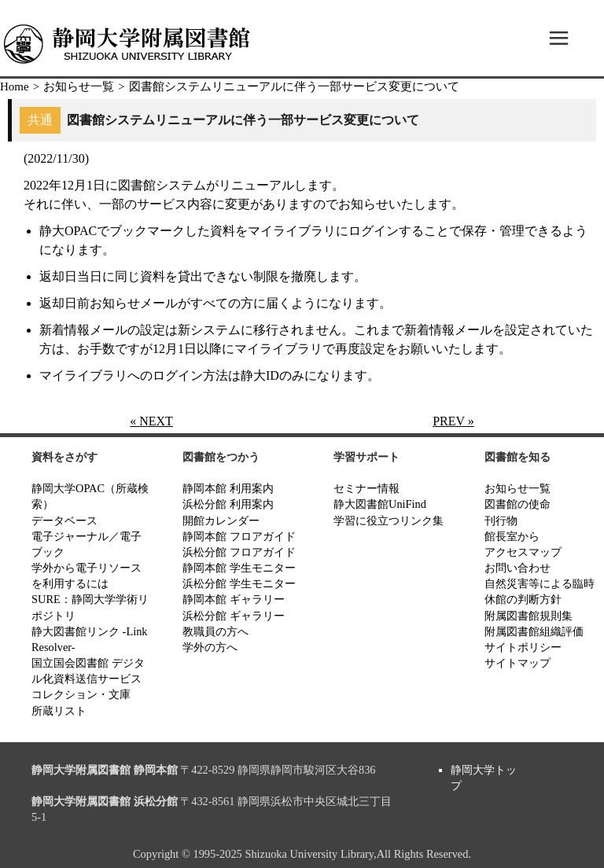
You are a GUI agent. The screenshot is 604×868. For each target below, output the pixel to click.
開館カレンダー (221, 520)
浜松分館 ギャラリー (234, 616)
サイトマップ (517, 663)
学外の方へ (210, 647)
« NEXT (151, 421)
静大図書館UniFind (380, 504)
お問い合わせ (517, 568)
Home (15, 86)
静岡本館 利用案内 (228, 488)
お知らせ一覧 (79, 86)
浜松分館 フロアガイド (239, 552)
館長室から (512, 536)
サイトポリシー (523, 647)
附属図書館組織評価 (534, 631)
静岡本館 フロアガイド (239, 536)
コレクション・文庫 (81, 694)
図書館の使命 (517, 504)
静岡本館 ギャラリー (234, 599)
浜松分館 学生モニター (239, 583)
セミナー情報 (366, 488)
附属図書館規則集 (528, 616)
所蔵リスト (59, 711)
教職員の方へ (215, 631)
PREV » (453, 421)
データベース (64, 520)
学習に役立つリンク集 (389, 520)
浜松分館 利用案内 (228, 504)
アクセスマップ (523, 552)
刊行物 (501, 520)
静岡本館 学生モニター (239, 568)
